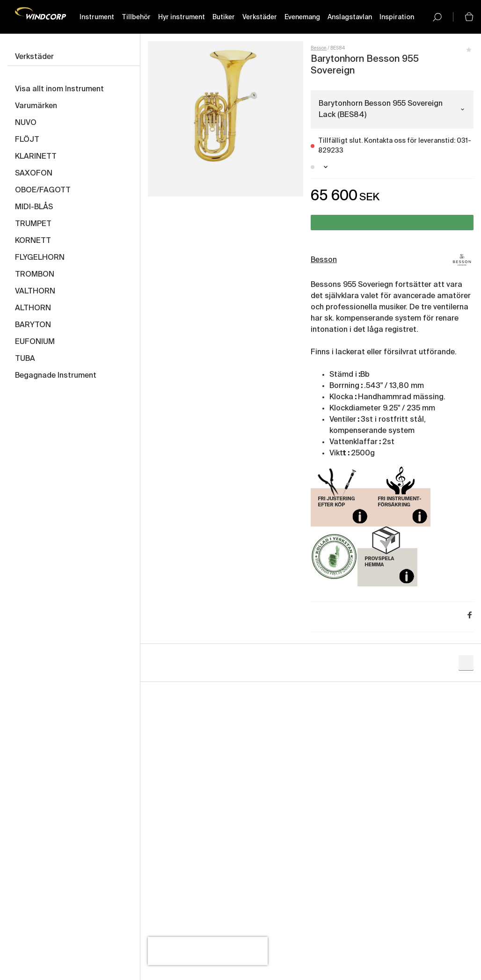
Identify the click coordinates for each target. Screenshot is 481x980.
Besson (319, 48)
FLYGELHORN (40, 258)
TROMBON (35, 275)
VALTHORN (35, 292)
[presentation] (208, 951)
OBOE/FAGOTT (43, 190)
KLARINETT (36, 157)
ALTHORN (33, 308)
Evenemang (302, 17)
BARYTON (33, 325)
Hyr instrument (182, 17)
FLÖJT (27, 140)
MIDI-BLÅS (34, 207)
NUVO (26, 123)
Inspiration (397, 17)
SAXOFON (34, 174)
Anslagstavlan (350, 17)
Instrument (97, 17)
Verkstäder (260, 17)
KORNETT (33, 241)
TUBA (25, 359)
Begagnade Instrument (56, 376)
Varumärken (36, 106)
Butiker (224, 17)
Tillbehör (136, 17)
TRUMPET (33, 224)
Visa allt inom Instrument (59, 89)
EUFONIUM (35, 342)
